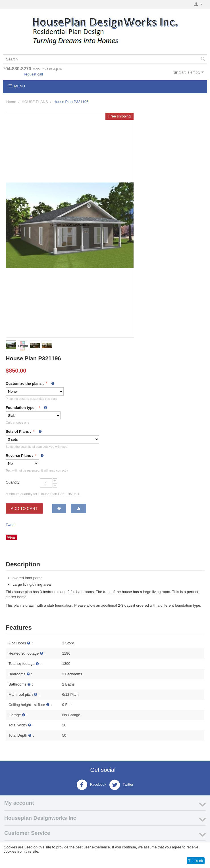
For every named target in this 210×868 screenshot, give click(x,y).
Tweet (11, 525)
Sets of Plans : (19, 431)
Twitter (121, 785)
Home (11, 102)
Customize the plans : (25, 383)
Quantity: (13, 482)
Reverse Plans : (20, 456)
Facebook (91, 785)
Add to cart (24, 508)
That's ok (196, 861)
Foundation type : (22, 408)
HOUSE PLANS (35, 102)
